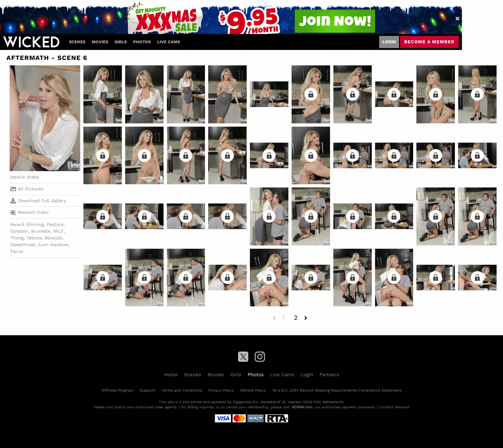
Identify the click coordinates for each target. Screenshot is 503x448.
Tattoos (34, 238)
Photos (142, 42)
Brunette (41, 231)
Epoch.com (124, 407)
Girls (121, 42)
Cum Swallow (53, 245)
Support (148, 390)
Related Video (29, 212)
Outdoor (19, 231)
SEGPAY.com (302, 407)
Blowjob (54, 238)
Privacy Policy (221, 390)
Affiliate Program (118, 390)
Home (171, 375)
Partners (329, 375)
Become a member (429, 42)
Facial (17, 251)
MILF (59, 231)
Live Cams (169, 42)
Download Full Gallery (38, 201)
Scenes (77, 42)
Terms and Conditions (182, 390)
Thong (17, 238)
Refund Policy (253, 390)
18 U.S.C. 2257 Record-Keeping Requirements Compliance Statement (337, 390)
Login (389, 42)
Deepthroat (23, 245)
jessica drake (25, 177)
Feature (55, 224)
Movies (100, 42)
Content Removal (394, 407)
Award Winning (27, 224)
